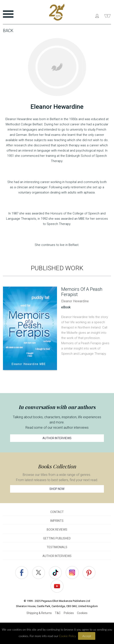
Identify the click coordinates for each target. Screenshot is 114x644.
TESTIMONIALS (57, 547)
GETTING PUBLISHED (57, 538)
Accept (87, 636)
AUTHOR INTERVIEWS (57, 438)
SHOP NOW (57, 489)
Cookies (82, 613)
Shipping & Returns (39, 613)
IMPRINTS (57, 521)
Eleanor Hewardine (75, 301)
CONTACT (57, 512)
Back (8, 31)
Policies (69, 613)
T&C (58, 613)
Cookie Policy (67, 636)
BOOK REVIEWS (57, 530)
